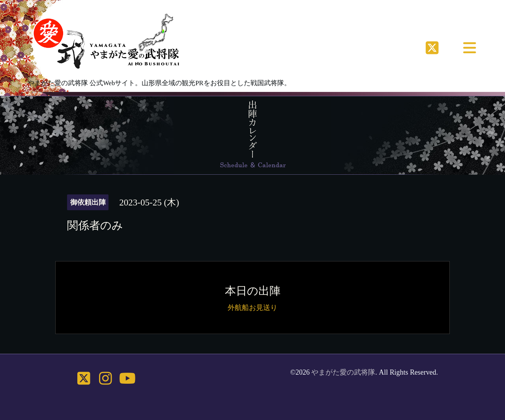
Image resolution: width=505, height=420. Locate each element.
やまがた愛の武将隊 (343, 372)
